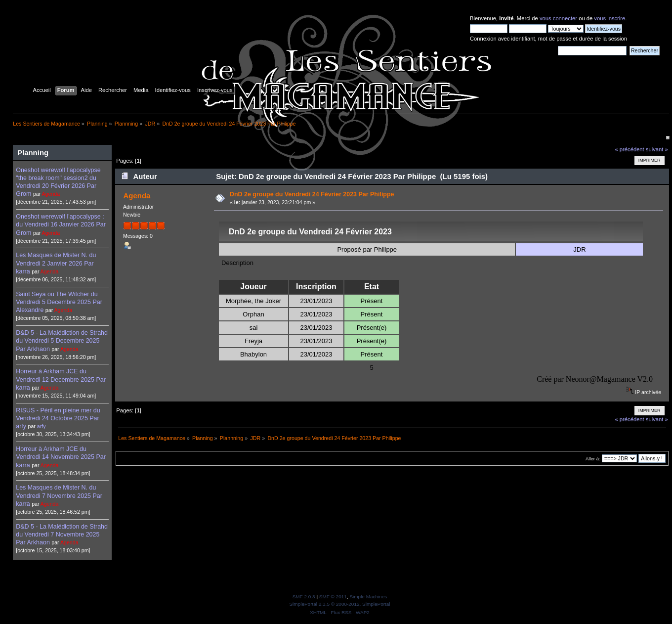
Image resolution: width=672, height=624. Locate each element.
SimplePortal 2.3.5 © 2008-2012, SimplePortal (339, 604)
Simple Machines (368, 597)
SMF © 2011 (333, 597)
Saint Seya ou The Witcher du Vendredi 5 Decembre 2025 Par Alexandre (59, 302)
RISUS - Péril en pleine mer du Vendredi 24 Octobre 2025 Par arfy (58, 418)
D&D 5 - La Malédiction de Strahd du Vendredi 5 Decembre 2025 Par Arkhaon (62, 341)
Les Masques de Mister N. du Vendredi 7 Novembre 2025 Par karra (59, 495)
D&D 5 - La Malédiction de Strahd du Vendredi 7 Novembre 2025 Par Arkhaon (62, 535)
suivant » (657, 149)
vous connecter (558, 18)
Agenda (51, 194)
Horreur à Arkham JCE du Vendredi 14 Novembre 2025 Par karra (61, 457)
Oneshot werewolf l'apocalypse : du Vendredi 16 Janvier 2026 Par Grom (61, 224)
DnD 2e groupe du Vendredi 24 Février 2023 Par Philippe (312, 194)
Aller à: (593, 459)
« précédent (629, 149)
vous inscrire (609, 18)
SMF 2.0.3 (304, 597)
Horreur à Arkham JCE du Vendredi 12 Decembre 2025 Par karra (61, 379)
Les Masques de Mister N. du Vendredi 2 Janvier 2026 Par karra (56, 263)
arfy (42, 426)
